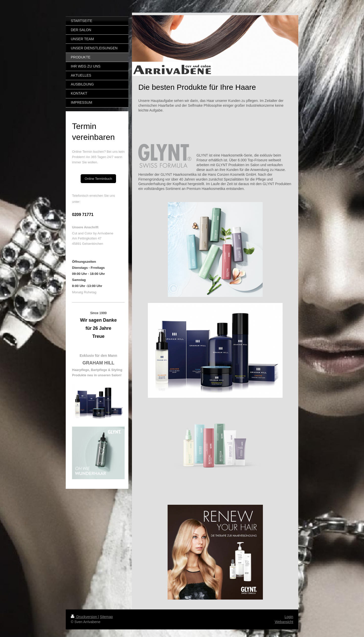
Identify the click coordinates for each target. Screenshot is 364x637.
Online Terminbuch (98, 179)
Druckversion (84, 617)
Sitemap (106, 617)
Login (289, 617)
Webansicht (284, 622)
